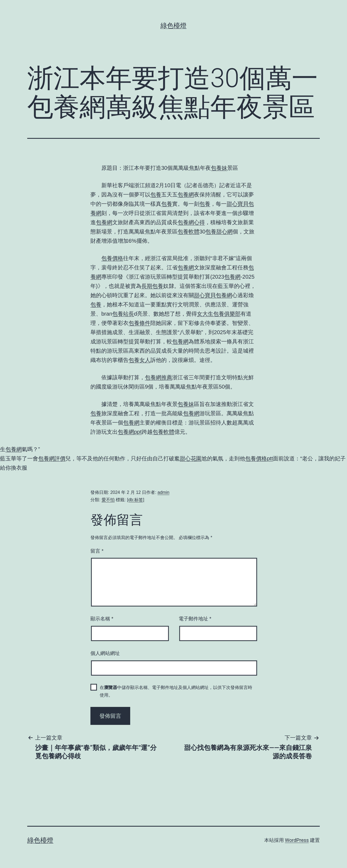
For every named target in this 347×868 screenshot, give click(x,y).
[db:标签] (136, 500)
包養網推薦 (159, 377)
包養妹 (219, 168)
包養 (156, 195)
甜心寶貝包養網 (213, 295)
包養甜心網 (219, 232)
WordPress (297, 840)
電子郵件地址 (195, 619)
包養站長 (123, 314)
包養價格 (112, 258)
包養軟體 (188, 232)
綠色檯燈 (173, 26)
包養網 (186, 195)
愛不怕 (108, 500)
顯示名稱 (102, 619)
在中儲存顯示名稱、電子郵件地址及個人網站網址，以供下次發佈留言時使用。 (176, 691)
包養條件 (139, 323)
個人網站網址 (105, 653)
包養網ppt (130, 432)
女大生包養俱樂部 (219, 314)
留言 (97, 551)
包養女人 (139, 360)
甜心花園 (191, 458)
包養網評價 (52, 458)
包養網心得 (191, 222)
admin (163, 492)
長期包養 (152, 286)
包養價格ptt (259, 458)
